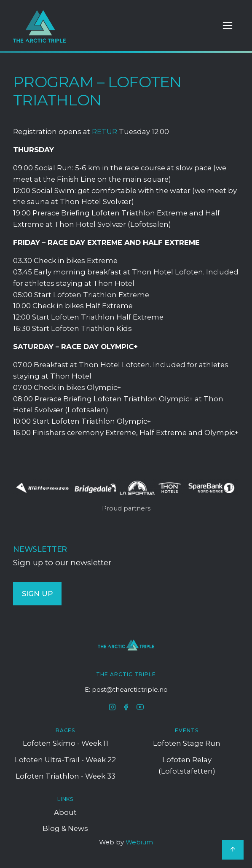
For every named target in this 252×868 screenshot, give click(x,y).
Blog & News (65, 828)
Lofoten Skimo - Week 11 (66, 743)
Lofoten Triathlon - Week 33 (66, 776)
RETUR (105, 132)
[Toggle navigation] (228, 26)
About (65, 812)
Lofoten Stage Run (187, 743)
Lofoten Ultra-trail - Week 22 (65, 760)
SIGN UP (37, 594)
